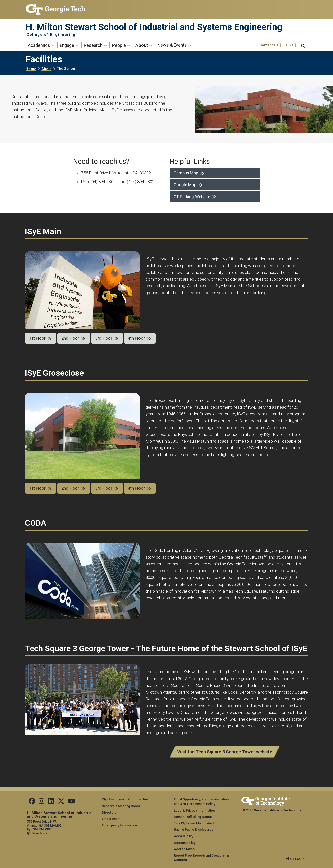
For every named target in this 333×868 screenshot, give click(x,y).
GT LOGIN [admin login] (297, 859)
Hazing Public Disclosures (193, 830)
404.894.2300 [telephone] (42, 829)
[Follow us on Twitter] (61, 802)
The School (67, 69)
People (119, 45)
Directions (39, 833)
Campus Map (186, 173)
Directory (109, 812)
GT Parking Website (192, 197)
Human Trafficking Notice (193, 817)
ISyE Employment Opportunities (125, 799)
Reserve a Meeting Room (121, 806)
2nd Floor (70, 338)
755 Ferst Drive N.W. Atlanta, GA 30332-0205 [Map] (44, 823)
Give (290, 45)
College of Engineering (51, 35)
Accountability (185, 843)
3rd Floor (104, 338)
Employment (111, 819)
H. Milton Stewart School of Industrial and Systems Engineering (154, 27)
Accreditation (184, 849)
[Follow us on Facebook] (32, 802)
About (142, 45)
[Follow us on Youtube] (72, 802)
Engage (67, 45)
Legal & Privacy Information (194, 810)
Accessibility (184, 836)
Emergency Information (119, 825)
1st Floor (37, 338)
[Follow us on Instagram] (41, 802)
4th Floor (136, 338)
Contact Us (269, 45)
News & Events (172, 45)
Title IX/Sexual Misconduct (194, 823)
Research (93, 45)
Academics (39, 45)
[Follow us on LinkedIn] (51, 802)
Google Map (185, 185)
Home (31, 69)
